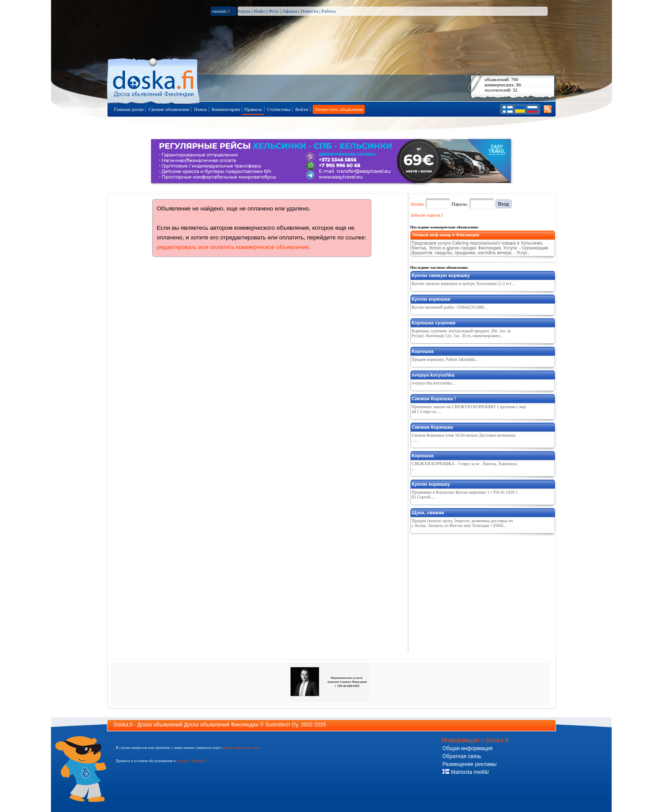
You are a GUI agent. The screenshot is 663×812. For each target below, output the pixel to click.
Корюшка (423, 351)
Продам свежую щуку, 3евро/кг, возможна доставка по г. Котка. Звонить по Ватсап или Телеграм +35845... (462, 523)
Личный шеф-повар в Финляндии (446, 235)
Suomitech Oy (282, 725)
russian (221, 11)
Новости (310, 11)
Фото (274, 11)
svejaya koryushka (433, 375)
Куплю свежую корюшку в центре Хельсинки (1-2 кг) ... (464, 283)
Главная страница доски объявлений (154, 80)
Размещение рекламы (470, 764)
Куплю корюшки (431, 299)
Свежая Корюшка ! (434, 399)
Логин (417, 204)
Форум (243, 11)
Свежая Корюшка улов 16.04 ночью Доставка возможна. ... (464, 438)
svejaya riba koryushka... (434, 383)
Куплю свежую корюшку (441, 275)
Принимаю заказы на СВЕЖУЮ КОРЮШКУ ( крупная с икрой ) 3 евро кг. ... (469, 409)
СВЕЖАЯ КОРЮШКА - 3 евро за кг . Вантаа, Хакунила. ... (465, 466)
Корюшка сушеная (434, 323)
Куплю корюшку (431, 484)
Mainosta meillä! (466, 772)
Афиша (290, 11)
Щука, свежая (428, 513)
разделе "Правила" (192, 761)
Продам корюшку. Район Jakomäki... (445, 359)
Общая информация (467, 748)
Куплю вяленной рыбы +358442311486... (449, 307)
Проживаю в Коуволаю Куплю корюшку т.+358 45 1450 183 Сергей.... (465, 495)
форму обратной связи (241, 748)
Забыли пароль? (427, 215)
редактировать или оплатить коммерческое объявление (233, 247)
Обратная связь (462, 756)
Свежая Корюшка (432, 427)
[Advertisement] (476, 591)
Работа (328, 11)
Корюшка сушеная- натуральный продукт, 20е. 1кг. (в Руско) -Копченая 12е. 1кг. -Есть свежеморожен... (461, 333)
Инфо (259, 11)
